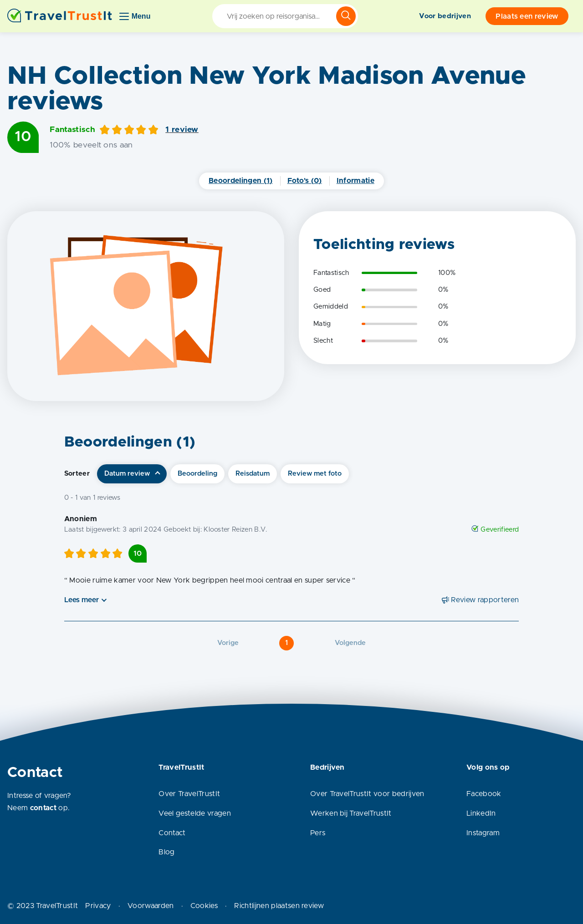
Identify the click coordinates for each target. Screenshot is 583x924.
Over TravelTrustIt (189, 794)
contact (43, 808)
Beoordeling (197, 474)
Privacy (98, 906)
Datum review (127, 474)
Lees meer (82, 600)
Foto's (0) (305, 181)
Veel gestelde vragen (194, 813)
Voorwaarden (151, 906)
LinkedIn (481, 813)
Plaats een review (527, 16)
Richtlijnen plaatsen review (279, 906)
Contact (172, 833)
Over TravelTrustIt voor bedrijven (367, 794)
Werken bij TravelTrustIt (351, 813)
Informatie (355, 181)
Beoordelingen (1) (240, 181)
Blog (166, 852)
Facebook (484, 794)
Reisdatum (253, 474)
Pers (318, 833)
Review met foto (315, 474)
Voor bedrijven (445, 16)
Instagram (483, 833)
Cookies (204, 906)
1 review (182, 130)
